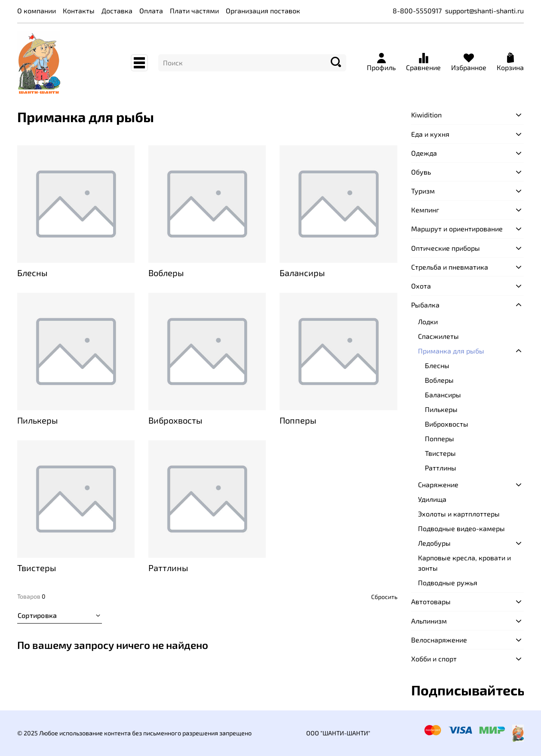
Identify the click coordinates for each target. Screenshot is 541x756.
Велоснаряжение (439, 640)
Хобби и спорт (434, 659)
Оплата (151, 11)
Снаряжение (438, 484)
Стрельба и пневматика (450, 267)
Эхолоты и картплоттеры (459, 514)
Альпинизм (429, 621)
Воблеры (439, 380)
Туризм (423, 191)
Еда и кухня (430, 134)
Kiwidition (426, 115)
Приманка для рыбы (451, 351)
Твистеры (440, 453)
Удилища (432, 499)
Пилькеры (441, 409)
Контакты (79, 11)
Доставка (117, 11)
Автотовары (431, 601)
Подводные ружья (448, 582)
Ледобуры (434, 543)
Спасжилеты (438, 336)
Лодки (428, 321)
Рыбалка (425, 305)
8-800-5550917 (417, 11)
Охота (421, 286)
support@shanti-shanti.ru (484, 11)
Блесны (437, 365)
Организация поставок (263, 11)
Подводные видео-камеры (461, 528)
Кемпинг (425, 210)
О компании (37, 11)
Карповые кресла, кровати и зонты (464, 563)
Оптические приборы (446, 248)
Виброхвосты (447, 424)
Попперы (440, 438)
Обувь (421, 172)
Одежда (424, 153)
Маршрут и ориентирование (457, 229)
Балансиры (443, 395)
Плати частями (194, 11)
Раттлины (441, 468)
